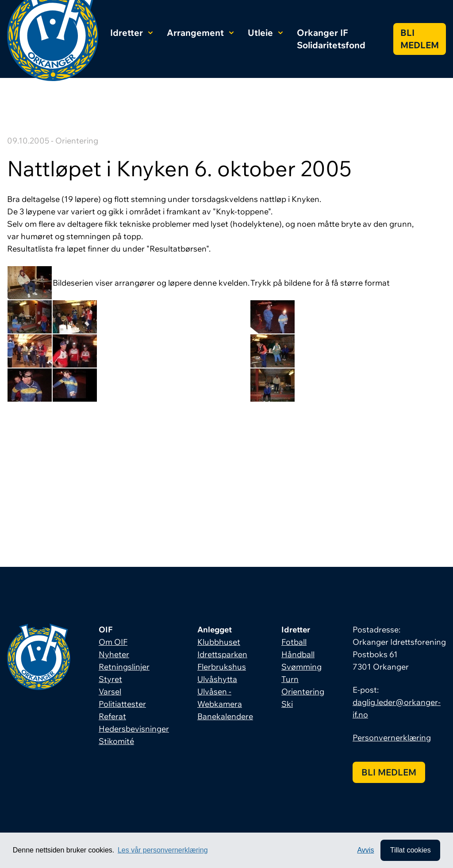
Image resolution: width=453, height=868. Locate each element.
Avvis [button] (365, 850)
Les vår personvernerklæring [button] (163, 850)
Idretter (131, 33)
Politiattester (122, 704)
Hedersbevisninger (134, 729)
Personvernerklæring (392, 738)
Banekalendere (225, 716)
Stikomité (116, 741)
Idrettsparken (222, 654)
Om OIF (113, 642)
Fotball (294, 642)
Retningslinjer (124, 667)
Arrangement (200, 33)
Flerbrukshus (222, 667)
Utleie (265, 33)
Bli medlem (420, 39)
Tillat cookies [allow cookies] (410, 850)
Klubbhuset (219, 642)
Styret (110, 679)
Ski (287, 704)
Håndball (298, 654)
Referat (112, 716)
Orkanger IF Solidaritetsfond (331, 39)
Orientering (303, 692)
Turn (290, 679)
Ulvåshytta (217, 679)
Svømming (301, 667)
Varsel (110, 692)
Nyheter (114, 654)
